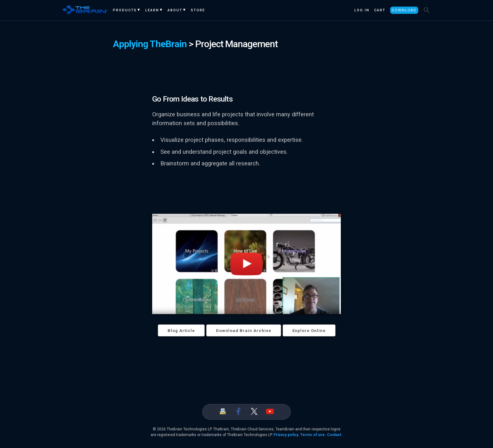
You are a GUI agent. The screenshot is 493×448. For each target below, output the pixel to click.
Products (125, 10)
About (175, 10)
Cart (380, 10)
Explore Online (309, 331)
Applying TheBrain (150, 44)
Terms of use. (313, 435)
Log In (362, 10)
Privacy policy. (286, 435)
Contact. (335, 435)
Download (404, 10)
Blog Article (181, 331)
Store (198, 10)
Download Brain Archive (244, 331)
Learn (152, 10)
